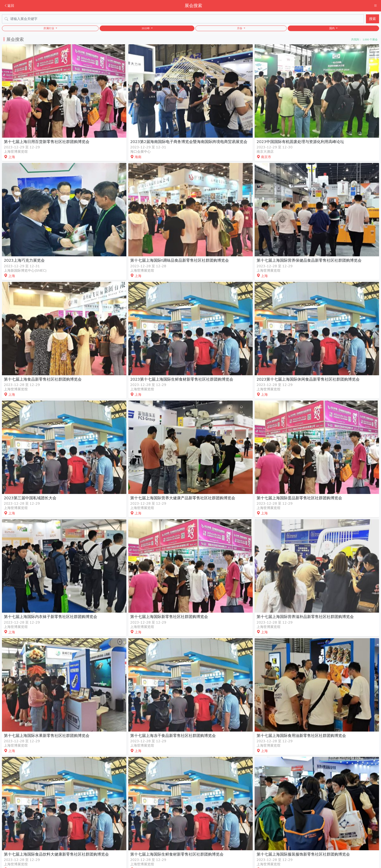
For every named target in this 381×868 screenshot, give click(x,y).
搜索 (372, 19)
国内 (332, 28)
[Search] (183, 19)
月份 (240, 28)
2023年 (146, 28)
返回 (9, 6)
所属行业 (49, 28)
